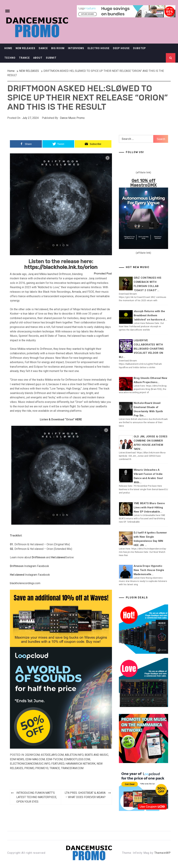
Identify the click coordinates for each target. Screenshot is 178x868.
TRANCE (24, 58)
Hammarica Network (80, 764)
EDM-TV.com (54, 759)
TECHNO (10, 58)
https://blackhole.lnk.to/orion (61, 267)
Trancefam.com (72, 768)
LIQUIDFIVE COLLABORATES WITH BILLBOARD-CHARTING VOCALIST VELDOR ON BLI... (141, 349)
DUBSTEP (139, 48)
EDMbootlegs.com (77, 759)
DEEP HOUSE (121, 48)
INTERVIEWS (76, 48)
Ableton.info (74, 755)
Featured (58, 764)
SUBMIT (51, 58)
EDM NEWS (17, 759)
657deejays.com (52, 755)
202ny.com (32, 755)
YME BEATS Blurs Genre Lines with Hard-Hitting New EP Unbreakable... (149, 507)
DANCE (43, 48)
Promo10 (42, 768)
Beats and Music (96, 755)
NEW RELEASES (25, 48)
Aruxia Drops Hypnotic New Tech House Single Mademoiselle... (149, 570)
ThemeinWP (163, 853)
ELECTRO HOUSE (99, 48)
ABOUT (38, 58)
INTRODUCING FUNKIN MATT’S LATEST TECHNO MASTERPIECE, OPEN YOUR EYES (37, 797)
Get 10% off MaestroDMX (143, 183)
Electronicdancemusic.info (30, 764)
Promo (29, 768)
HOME (8, 48)
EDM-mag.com (35, 759)
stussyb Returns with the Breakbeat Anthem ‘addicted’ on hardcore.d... (150, 315)
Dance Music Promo (72, 118)
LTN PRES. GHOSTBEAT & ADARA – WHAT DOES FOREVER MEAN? (85, 795)
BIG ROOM (58, 48)
